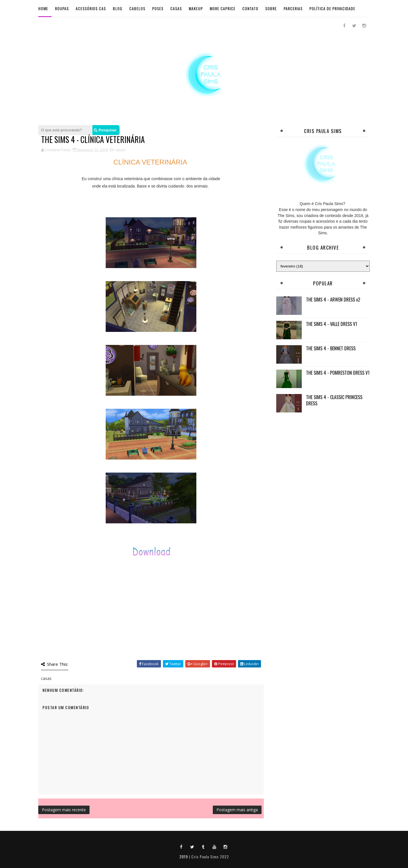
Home (43, 8)
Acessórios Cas (91, 8)
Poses (158, 8)
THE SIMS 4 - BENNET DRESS (331, 348)
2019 (184, 857)
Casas (176, 8)
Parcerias (293, 8)
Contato (250, 8)
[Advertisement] (323, 457)
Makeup (196, 8)
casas (120, 150)
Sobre (271, 8)
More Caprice (223, 8)
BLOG (118, 8)
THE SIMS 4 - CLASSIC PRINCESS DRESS (334, 400)
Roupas (62, 8)
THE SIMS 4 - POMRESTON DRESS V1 (338, 373)
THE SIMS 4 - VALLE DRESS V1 (331, 324)
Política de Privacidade (332, 8)
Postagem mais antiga (237, 810)
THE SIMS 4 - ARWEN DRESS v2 (333, 300)
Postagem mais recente (64, 810)
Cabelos (137, 8)
